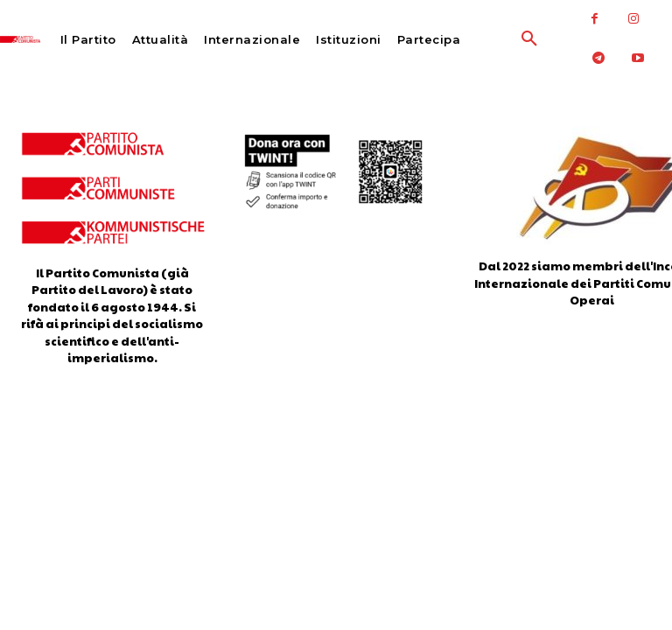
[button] (494, 39)
